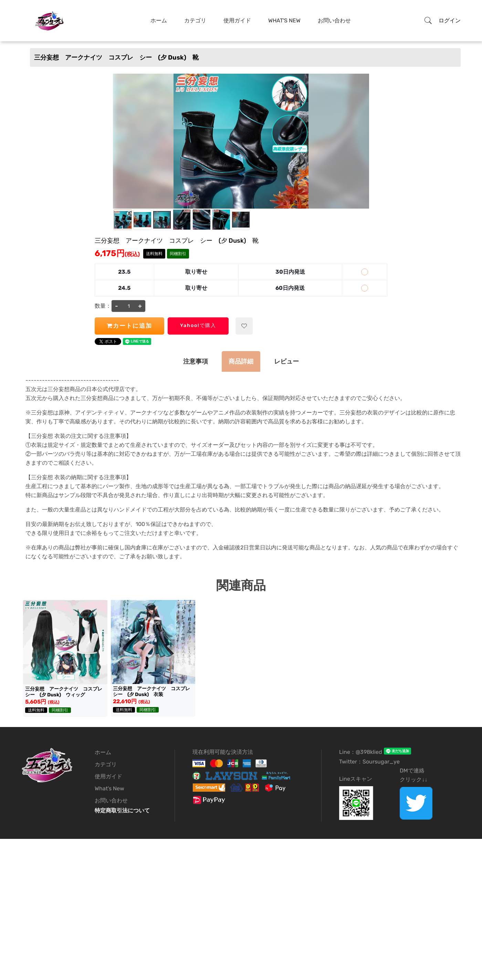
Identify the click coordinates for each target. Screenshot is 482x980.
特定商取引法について (122, 810)
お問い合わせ (334, 20)
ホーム (159, 20)
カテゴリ (195, 20)
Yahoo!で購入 (198, 325)
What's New (284, 20)
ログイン (450, 20)
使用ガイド (237, 20)
